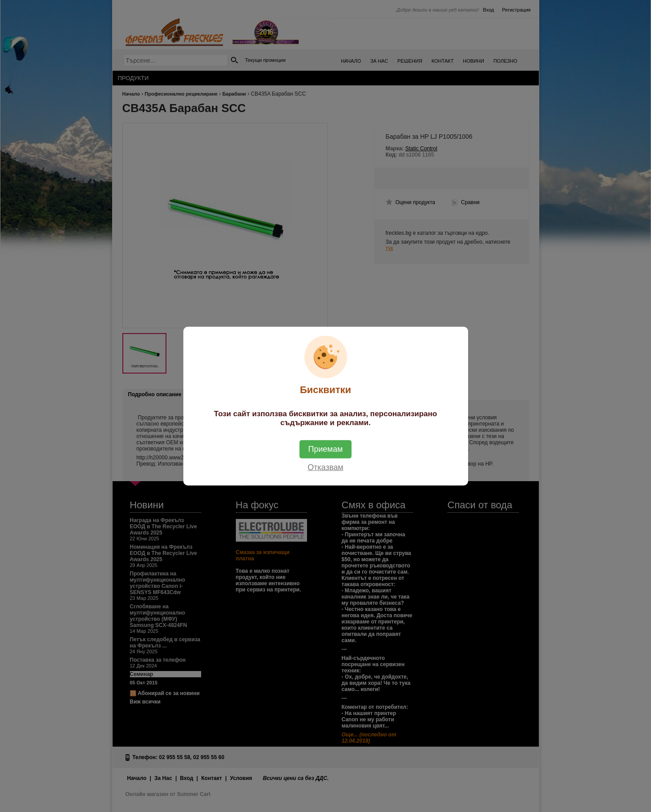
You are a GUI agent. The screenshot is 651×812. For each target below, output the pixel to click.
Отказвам (325, 467)
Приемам (326, 449)
